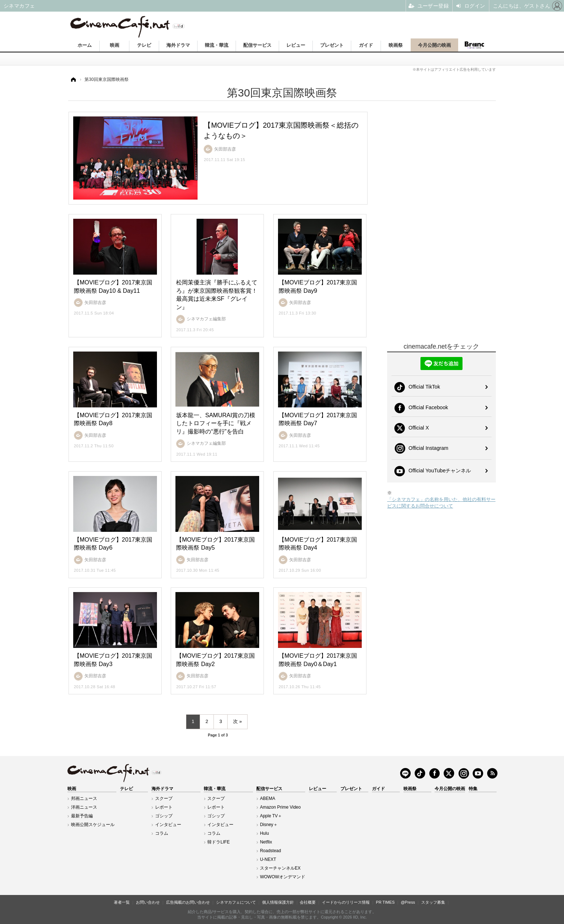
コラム (162, 833)
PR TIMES (385, 902)
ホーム (85, 45)
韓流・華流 (217, 45)
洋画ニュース (84, 807)
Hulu (264, 833)
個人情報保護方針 (278, 902)
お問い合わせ (148, 902)
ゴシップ (164, 816)
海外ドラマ (178, 45)
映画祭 (396, 45)
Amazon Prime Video (280, 807)
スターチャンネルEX (280, 868)
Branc (474, 45)
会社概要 (308, 902)
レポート (164, 807)
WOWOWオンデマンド (283, 877)
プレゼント (332, 45)
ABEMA (268, 798)
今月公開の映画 (434, 45)
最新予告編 (82, 816)
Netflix (266, 842)
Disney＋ (269, 825)
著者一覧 (122, 902)
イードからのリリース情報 (346, 902)
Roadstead (270, 851)
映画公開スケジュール (93, 825)
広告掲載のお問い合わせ (188, 902)
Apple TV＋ (271, 816)
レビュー (296, 45)
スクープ (164, 798)
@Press (408, 902)
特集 (473, 789)
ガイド (366, 45)
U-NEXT (268, 859)
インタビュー (168, 825)
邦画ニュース (84, 798)
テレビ (144, 45)
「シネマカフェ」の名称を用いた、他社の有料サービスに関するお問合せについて (441, 503)
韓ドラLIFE (218, 842)
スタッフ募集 (433, 902)
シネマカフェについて (236, 902)
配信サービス (257, 45)
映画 (115, 45)
